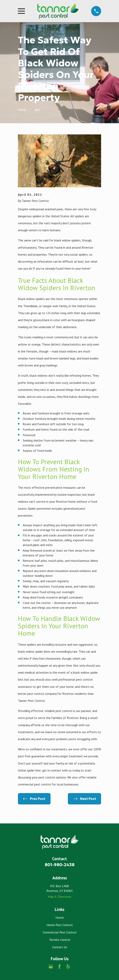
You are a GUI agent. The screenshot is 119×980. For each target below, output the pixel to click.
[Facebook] (59, 966)
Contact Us (60, 947)
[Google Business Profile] (51, 966)
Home (60, 917)
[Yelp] (68, 966)
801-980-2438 (60, 865)
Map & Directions (59, 897)
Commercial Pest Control (60, 932)
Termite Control (60, 940)
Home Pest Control (60, 925)
